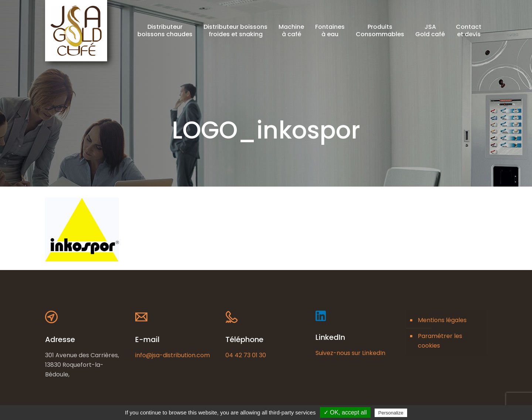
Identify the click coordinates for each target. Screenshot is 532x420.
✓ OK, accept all (345, 412)
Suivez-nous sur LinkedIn (350, 353)
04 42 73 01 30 (246, 355)
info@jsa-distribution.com (173, 355)
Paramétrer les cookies (440, 341)
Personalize (391, 413)
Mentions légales (442, 320)
